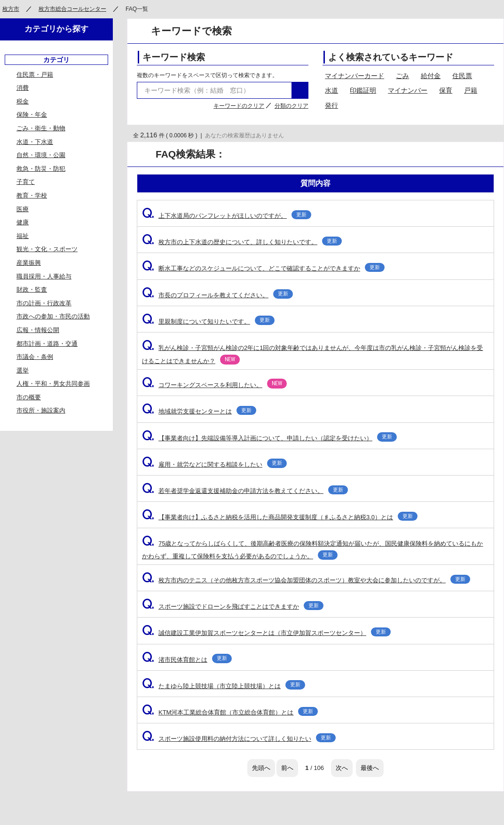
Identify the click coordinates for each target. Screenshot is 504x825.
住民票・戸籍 (35, 75)
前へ (287, 768)
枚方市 (11, 9)
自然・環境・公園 (41, 155)
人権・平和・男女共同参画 (53, 384)
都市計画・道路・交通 (47, 344)
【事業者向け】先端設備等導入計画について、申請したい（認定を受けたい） (269, 438)
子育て (26, 182)
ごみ (402, 76)
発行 (331, 105)
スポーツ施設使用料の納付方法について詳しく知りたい (239, 739)
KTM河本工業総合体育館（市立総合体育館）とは (230, 712)
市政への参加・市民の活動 (53, 316)
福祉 (23, 236)
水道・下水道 (35, 142)
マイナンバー (408, 90)
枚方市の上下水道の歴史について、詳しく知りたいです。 (242, 242)
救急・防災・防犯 (41, 169)
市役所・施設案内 (41, 410)
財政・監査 (32, 290)
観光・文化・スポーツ (47, 249)
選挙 (23, 370)
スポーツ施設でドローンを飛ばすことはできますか (233, 607)
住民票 (462, 76)
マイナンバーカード (354, 76)
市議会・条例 (35, 357)
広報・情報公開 (38, 330)
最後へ (370, 768)
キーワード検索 (174, 57)
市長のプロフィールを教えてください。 (217, 295)
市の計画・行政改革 (44, 303)
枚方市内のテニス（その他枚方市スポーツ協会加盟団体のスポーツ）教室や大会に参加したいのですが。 (306, 580)
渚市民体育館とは (187, 660)
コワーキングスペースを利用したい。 (214, 385)
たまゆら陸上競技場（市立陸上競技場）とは (224, 686)
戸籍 (471, 90)
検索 (300, 90)
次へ (342, 768)
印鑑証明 (363, 90)
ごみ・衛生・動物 (41, 128)
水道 (331, 90)
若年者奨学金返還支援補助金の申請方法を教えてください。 (245, 491)
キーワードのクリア (239, 106)
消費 (23, 88)
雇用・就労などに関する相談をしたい (214, 464)
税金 (23, 101)
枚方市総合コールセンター (72, 9)
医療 (23, 209)
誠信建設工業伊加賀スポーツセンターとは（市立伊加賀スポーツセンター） (266, 633)
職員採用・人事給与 (44, 276)
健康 (23, 222)
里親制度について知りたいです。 (208, 321)
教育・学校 (32, 195)
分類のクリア (291, 106)
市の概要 (29, 397)
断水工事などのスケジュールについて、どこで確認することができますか (263, 268)
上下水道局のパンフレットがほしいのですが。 (227, 216)
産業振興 (29, 263)
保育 (446, 90)
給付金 (431, 76)
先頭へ (261, 768)
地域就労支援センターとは (199, 411)
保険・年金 (32, 115)
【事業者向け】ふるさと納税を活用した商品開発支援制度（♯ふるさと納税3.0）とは (280, 517)
